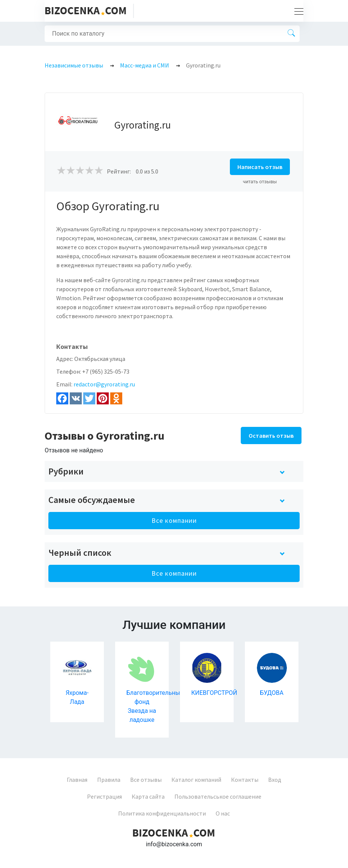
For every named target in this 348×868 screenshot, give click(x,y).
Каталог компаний (196, 780)
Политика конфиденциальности (162, 813)
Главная (77, 780)
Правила (109, 780)
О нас (223, 813)
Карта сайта (148, 796)
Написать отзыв (260, 167)
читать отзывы (260, 182)
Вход (275, 780)
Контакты (245, 780)
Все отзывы (146, 780)
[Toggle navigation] (297, 11)
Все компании (174, 520)
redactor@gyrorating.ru (104, 384)
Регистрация (104, 796)
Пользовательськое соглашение (218, 796)
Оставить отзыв (271, 435)
